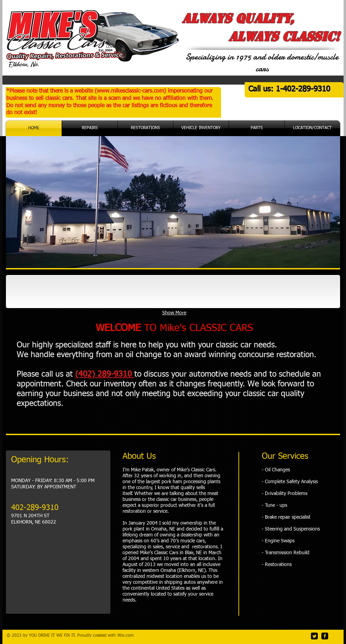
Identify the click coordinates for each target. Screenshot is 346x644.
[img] (42, 292)
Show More (174, 313)
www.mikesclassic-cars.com (130, 91)
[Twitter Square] (314, 636)
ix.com (127, 636)
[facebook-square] (325, 636)
